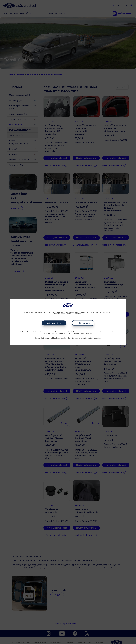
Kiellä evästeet (83, 323)
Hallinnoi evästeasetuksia (72, 332)
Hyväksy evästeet (54, 323)
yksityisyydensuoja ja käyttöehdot (78, 338)
